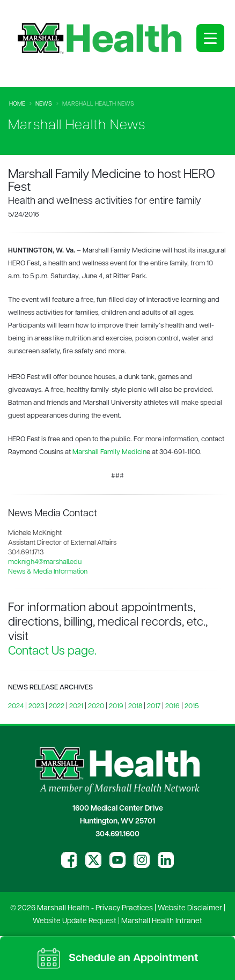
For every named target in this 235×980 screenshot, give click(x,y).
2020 (96, 706)
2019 (116, 706)
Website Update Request (75, 921)
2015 (192, 706)
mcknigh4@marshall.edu (45, 562)
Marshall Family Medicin (109, 452)
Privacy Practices (124, 908)
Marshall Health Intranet (162, 921)
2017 (154, 706)
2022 (57, 706)
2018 (135, 706)
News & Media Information (48, 572)
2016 (172, 706)
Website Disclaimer (190, 908)
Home (17, 104)
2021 (76, 706)
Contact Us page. (52, 652)
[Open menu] (210, 38)
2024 (16, 706)
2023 (36, 706)
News (44, 104)
